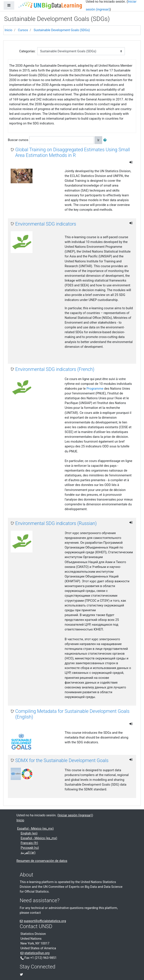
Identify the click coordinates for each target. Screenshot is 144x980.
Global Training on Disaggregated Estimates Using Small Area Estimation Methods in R (73, 152)
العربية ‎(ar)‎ (28, 853)
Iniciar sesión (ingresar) (75, 815)
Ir (98, 140)
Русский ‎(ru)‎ (30, 848)
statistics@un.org (37, 953)
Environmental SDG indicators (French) (55, 369)
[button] (106, 140)
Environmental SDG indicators (46, 224)
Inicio (8, 30)
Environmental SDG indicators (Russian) (56, 523)
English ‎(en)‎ (29, 833)
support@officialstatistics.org (45, 921)
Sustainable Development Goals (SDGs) (62, 30)
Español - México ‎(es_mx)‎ (36, 829)
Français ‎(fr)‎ (29, 843)
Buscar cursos (18, 140)
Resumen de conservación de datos (42, 861)
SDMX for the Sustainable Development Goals (62, 760)
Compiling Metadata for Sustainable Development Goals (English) (72, 714)
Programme (95, 389)
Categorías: (27, 51)
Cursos (23, 30)
